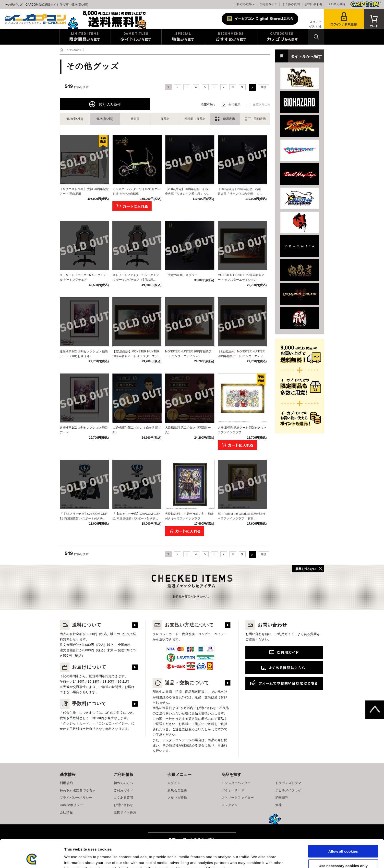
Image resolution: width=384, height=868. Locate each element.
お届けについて (83, 667)
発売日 (135, 119)
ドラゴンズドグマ (288, 783)
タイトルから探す (136, 37)
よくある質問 (291, 4)
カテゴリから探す (282, 37)
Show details (257, 858)
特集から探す (183, 37)
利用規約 (66, 783)
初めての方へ (245, 4)
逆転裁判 (282, 798)
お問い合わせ (314, 4)
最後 (264, 87)
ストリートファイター (238, 798)
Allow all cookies (343, 825)
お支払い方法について (183, 625)
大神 (279, 805)
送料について (81, 625)
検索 (316, 37)
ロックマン (229, 805)
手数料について (83, 704)
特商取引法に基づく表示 (78, 790)
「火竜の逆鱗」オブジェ (181, 275)
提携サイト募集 (125, 812)
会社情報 (66, 812)
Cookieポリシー (71, 805)
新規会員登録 (177, 790)
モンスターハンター (236, 783)
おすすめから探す (231, 37)
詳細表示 (260, 119)
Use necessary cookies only (343, 839)
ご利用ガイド (268, 4)
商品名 (165, 119)
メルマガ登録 (336, 4)
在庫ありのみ (262, 105)
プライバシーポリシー (76, 798)
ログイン (174, 783)
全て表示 (234, 105)
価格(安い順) (75, 119)
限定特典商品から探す (85, 37)
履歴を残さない (306, 569)
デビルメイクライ (288, 790)
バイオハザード (233, 790)
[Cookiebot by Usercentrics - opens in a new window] (32, 858)
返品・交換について (181, 683)
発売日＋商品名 (195, 119)
